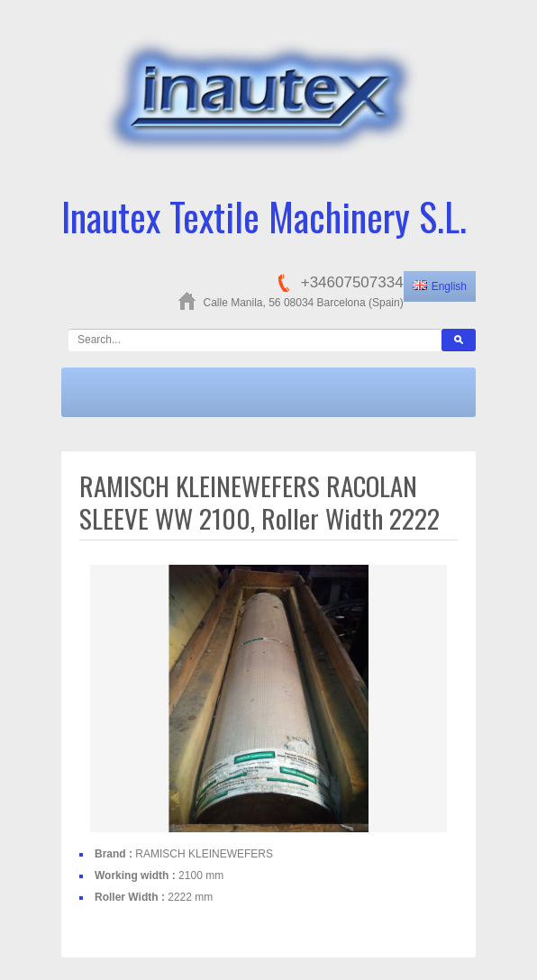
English (440, 286)
